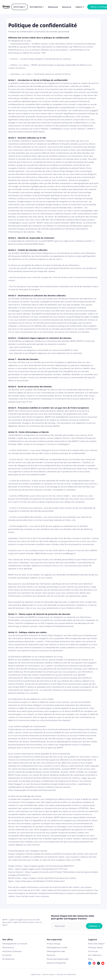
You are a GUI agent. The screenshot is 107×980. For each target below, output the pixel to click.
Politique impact (96, 947)
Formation (7, 955)
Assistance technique (12, 951)
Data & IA (51, 955)
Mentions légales (49, 974)
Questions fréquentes (56, 963)
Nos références (95, 955)
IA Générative (8, 959)
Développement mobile (57, 947)
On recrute (93, 951)
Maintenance (8, 947)
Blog (90, 959)
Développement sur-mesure (15, 944)
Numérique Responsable (58, 959)
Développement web (56, 951)
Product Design (54, 944)
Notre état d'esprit (96, 944)
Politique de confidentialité (67, 974)
